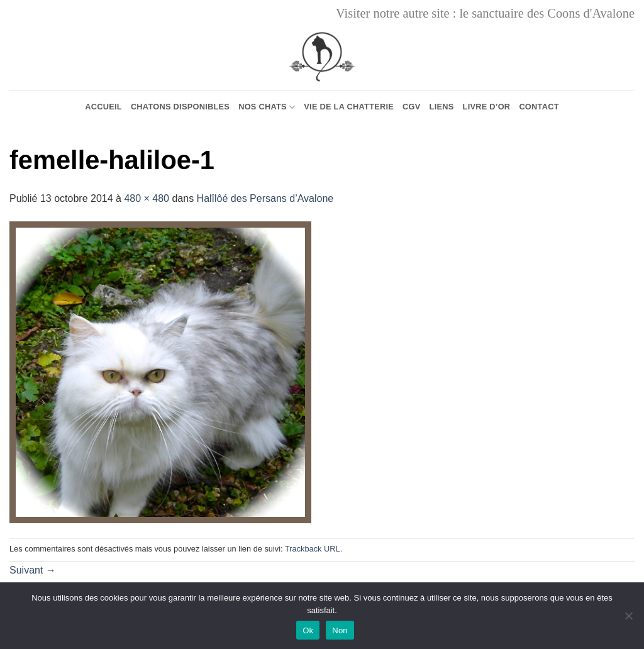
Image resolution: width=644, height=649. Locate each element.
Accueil (103, 107)
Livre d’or (487, 107)
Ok (308, 630)
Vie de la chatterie (349, 107)
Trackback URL (313, 549)
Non (340, 630)
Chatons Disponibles (180, 107)
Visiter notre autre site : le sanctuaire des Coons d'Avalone (485, 13)
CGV (412, 107)
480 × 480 (147, 198)
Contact (539, 107)
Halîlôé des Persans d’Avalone (265, 198)
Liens (442, 107)
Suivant (33, 570)
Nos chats (267, 107)
